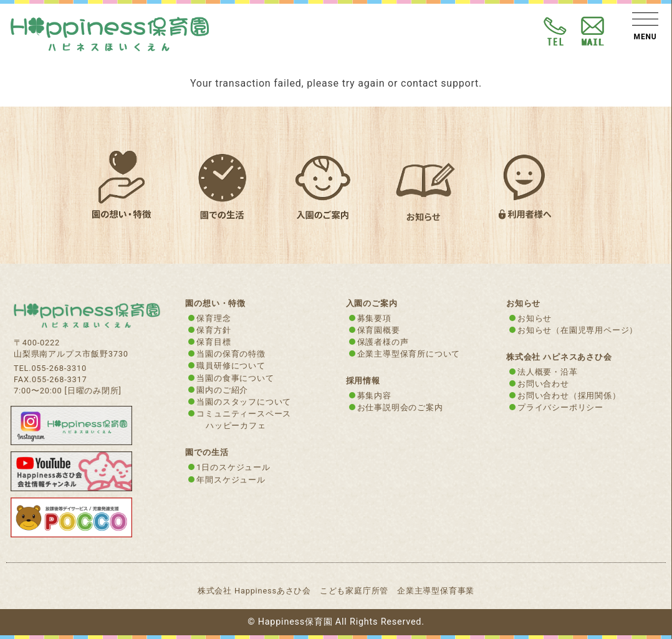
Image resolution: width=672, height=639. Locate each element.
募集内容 (374, 396)
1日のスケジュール (233, 467)
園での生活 (207, 452)
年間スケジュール (231, 480)
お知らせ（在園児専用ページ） (578, 330)
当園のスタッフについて (244, 402)
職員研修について (231, 366)
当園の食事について (235, 378)
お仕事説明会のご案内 (400, 407)
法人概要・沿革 (548, 372)
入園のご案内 (372, 303)
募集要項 (374, 318)
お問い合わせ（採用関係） (569, 396)
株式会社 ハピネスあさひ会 (559, 357)
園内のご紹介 (222, 390)
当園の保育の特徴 (231, 354)
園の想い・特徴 (215, 303)
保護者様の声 (383, 342)
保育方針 (214, 330)
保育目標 (214, 342)
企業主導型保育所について (409, 354)
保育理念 (214, 318)
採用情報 (363, 381)
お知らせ (535, 318)
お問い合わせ (543, 384)
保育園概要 (379, 330)
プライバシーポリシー (560, 407)
